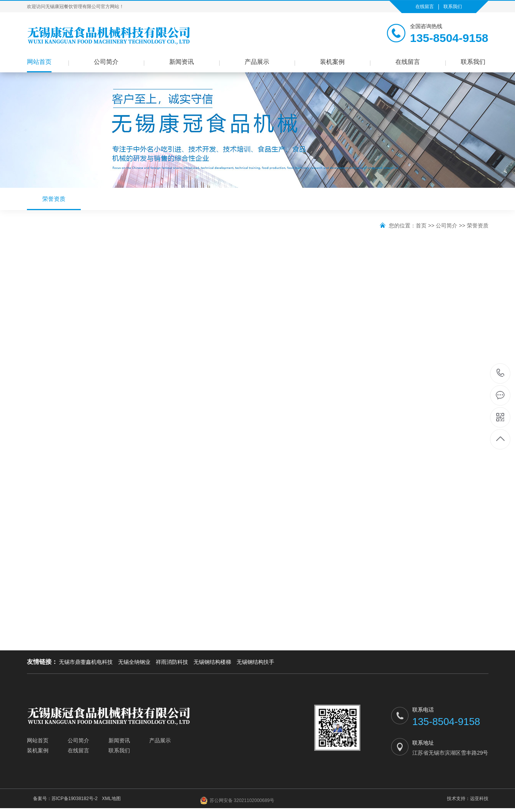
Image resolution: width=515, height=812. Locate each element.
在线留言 (425, 7)
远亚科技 (479, 799)
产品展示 (257, 62)
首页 (421, 226)
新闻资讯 (182, 62)
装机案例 (332, 62)
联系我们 (453, 7)
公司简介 (106, 62)
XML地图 (111, 799)
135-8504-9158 (501, 373)
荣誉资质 (54, 203)
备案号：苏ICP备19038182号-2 (65, 799)
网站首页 (39, 62)
